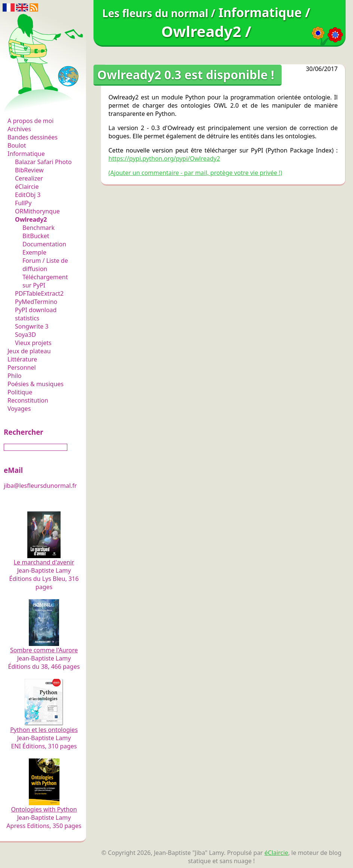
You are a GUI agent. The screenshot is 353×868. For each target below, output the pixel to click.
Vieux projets (33, 343)
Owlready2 (31, 219)
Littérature (22, 359)
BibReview (29, 170)
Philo (15, 376)
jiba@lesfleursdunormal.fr (40, 486)
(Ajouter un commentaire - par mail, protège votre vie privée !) (195, 173)
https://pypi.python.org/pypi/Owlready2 (164, 158)
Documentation (44, 244)
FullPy (23, 203)
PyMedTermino (36, 302)
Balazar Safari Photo (43, 162)
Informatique (26, 154)
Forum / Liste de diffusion (45, 265)
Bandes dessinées (33, 137)
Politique (20, 392)
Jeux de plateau (29, 351)
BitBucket (36, 236)
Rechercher (24, 432)
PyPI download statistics (36, 314)
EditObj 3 (28, 195)
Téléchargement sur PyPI (45, 281)
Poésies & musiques (36, 384)
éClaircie (27, 187)
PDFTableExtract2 (39, 293)
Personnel (22, 367)
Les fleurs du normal (39, 105)
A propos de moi (30, 121)
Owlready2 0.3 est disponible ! (186, 75)
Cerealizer (29, 178)
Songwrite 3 (32, 326)
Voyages (19, 409)
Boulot (17, 145)
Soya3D (25, 335)
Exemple (34, 252)
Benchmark (39, 228)
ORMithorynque (37, 211)
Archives (19, 129)
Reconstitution (28, 400)
